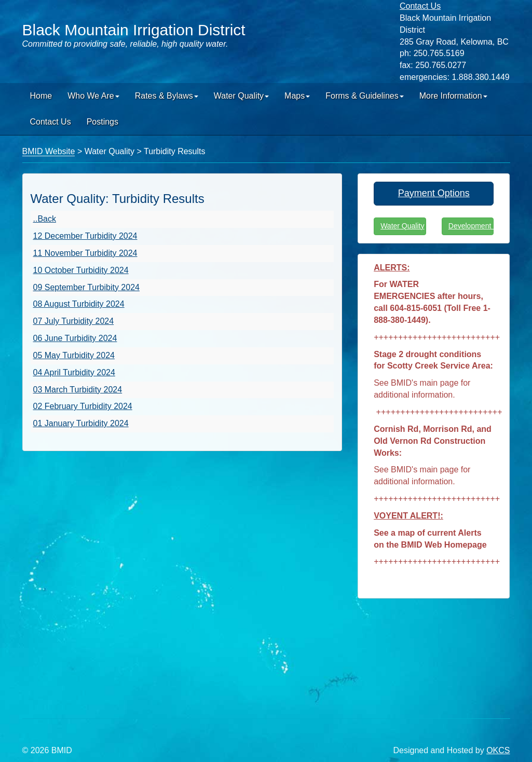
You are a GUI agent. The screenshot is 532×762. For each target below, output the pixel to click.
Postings (103, 122)
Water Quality (402, 226)
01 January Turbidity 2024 (81, 423)
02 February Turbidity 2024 (83, 406)
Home (41, 96)
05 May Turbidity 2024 (74, 355)
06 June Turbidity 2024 (75, 338)
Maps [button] (297, 96)
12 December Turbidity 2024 (85, 236)
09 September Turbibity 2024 (86, 287)
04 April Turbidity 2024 (74, 372)
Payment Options (434, 193)
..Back (45, 219)
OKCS (498, 750)
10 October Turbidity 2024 (81, 270)
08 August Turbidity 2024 (79, 304)
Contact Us (51, 122)
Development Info (471, 226)
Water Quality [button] (241, 96)
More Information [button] (453, 96)
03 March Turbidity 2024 (78, 390)
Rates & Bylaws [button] (167, 96)
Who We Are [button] (93, 96)
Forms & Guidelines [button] (365, 96)
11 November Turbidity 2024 (85, 253)
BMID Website (49, 151)
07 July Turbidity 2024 (74, 321)
